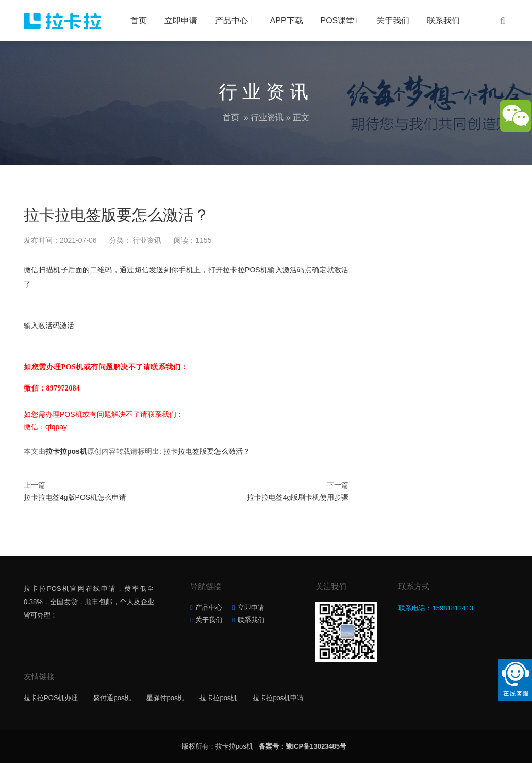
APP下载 (287, 20)
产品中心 (231, 20)
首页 (139, 20)
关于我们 (393, 20)
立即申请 (181, 20)
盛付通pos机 (112, 698)
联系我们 (443, 20)
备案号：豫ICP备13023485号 (303, 746)
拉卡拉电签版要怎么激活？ (207, 451)
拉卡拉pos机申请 (278, 698)
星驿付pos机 (165, 698)
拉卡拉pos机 (66, 451)
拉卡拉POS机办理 (51, 698)
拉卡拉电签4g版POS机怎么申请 (75, 497)
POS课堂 (338, 20)
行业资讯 (267, 117)
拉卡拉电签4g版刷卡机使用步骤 (298, 497)
